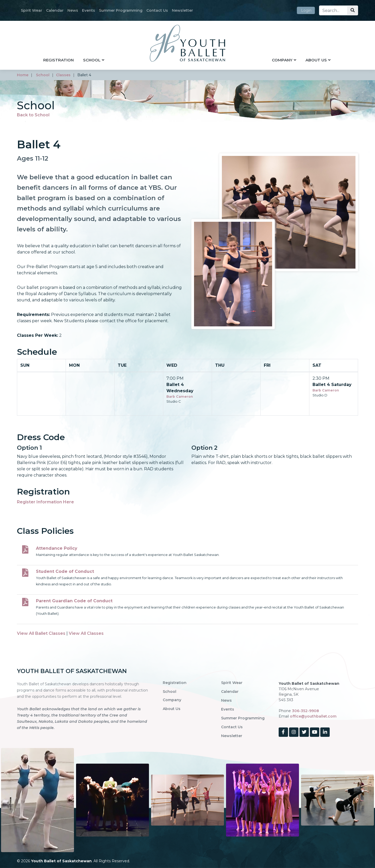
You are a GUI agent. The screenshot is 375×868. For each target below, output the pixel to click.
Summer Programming (121, 10)
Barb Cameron (180, 397)
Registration (58, 60)
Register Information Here (45, 502)
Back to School (33, 115)
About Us (316, 60)
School (92, 60)
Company (282, 60)
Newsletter (182, 10)
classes (63, 75)
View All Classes (86, 633)
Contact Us (157, 10)
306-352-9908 (305, 711)
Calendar (55, 10)
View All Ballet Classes (41, 633)
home (23, 75)
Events (89, 10)
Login (306, 10)
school (43, 75)
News (73, 10)
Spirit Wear (32, 10)
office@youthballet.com (313, 716)
